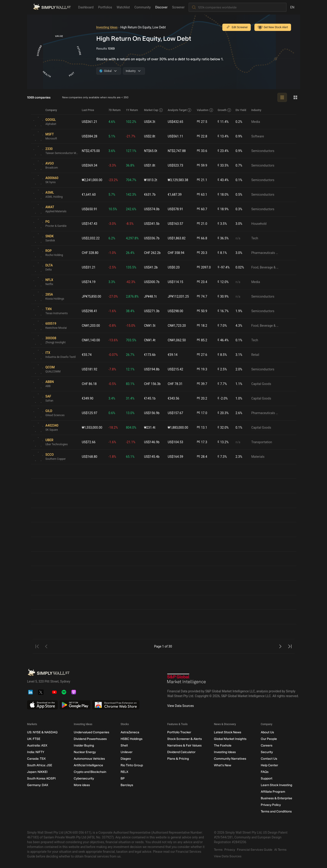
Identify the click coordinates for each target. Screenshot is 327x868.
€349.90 (88, 398)
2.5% (222, 369)
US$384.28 (90, 136)
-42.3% (131, 282)
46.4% (223, 340)
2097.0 (204, 267)
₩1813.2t (151, 180)
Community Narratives (230, 759)
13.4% (223, 136)
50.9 (202, 311)
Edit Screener (236, 27)
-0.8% (112, 326)
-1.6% (112, 311)
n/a (238, 238)
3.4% (112, 398)
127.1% (131, 151)
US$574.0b (152, 209)
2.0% (239, 369)
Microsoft (51, 139)
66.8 (202, 238)
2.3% (239, 457)
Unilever (126, 752)
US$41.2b (151, 267)
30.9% (223, 297)
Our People (269, 739)
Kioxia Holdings (55, 299)
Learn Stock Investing (276, 785)
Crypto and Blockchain (90, 772)
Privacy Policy (271, 805)
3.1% (239, 355)
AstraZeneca (130, 732)
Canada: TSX (36, 759)
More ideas (82, 785)
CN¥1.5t (150, 326)
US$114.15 (176, 282)
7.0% (222, 326)
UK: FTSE (34, 739)
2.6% (239, 413)
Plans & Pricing (178, 759)
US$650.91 (90, 209)
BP (122, 778)
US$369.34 (90, 165)
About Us (267, 732)
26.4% (130, 253)
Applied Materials (56, 212)
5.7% (112, 195)
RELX (124, 772)
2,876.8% (132, 296)
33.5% (223, 166)
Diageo (125, 759)
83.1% (130, 384)
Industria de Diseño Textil (61, 357)
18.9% (223, 209)
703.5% (131, 340)
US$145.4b (152, 457)
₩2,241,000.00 (92, 180)
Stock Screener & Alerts (184, 739)
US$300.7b (152, 282)
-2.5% (112, 267)
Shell (124, 745)
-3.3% (112, 165)
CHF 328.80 (90, 253)
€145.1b (150, 398)
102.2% (131, 122)
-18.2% (113, 428)
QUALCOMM (53, 372)
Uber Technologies (57, 445)
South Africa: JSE (40, 765)
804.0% (131, 428)
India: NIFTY (36, 752)
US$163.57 (176, 224)
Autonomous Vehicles (89, 759)
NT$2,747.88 (177, 151)
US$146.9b (152, 442)
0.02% (240, 267)
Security (267, 752)
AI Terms (280, 850)
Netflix (49, 284)
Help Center (269, 765)
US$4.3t (150, 122)
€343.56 (174, 398)
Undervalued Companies (91, 732)
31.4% (130, 398)
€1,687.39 (175, 195)
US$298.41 (90, 311)
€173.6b (150, 355)
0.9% (239, 136)
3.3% (112, 282)
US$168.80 (90, 457)
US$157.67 (176, 413)
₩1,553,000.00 (92, 428)
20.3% (223, 413)
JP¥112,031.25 (179, 296)
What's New (223, 765)
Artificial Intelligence (88, 765)
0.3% (239, 209)
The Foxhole (223, 745)
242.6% (131, 209)
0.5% (239, 195)
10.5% (113, 209)
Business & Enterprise (276, 798)
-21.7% (131, 136)
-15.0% (131, 326)
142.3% (131, 195)
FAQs (264, 772)
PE (198, 122)
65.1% (130, 457)
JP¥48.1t (151, 296)
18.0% (223, 195)
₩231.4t (150, 428)
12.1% (130, 369)
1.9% (239, 311)
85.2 (202, 340)
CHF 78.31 (175, 384)
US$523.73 (176, 165)
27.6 (202, 355)
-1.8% (112, 457)
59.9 (202, 166)
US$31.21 (89, 267)
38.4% (130, 311)
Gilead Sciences (55, 415)
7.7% (222, 384)
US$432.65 (176, 122)
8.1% (222, 253)
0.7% (239, 165)
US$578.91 (176, 209)
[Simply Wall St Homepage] (52, 7)
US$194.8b (152, 369)
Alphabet (51, 124)
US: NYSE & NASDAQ (42, 732)
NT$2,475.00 (91, 151)
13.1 (202, 428)
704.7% (131, 180)
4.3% (239, 326)
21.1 (202, 180)
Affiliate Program (273, 792)
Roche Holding (54, 255)
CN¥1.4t (150, 340)
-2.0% (223, 399)
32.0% (223, 428)
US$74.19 (89, 282)
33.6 (202, 151)
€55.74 (87, 355)
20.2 (202, 399)
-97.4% (224, 267)
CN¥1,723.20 (177, 326)
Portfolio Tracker (179, 732)
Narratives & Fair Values (184, 745)
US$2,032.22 (91, 238)
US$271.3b (152, 311)
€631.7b (150, 195)
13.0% (130, 413)
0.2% (239, 122)
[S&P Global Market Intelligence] (187, 679)
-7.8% (112, 369)
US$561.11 (176, 136)
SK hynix (51, 182)
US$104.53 (176, 442)
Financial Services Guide (255, 850)
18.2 (202, 326)
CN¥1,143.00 (91, 340)
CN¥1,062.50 (177, 340)
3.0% (239, 224)
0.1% (239, 180)
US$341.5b (152, 224)
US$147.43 (90, 224)
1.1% (239, 384)
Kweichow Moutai (56, 328)
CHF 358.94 (176, 253)
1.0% (239, 398)
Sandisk (50, 241)
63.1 (202, 195)
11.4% (223, 122)
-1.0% (112, 253)
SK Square (52, 430)
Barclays (127, 785)
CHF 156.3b (153, 384)
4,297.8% (132, 238)
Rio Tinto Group (132, 765)
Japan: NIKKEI (37, 772)
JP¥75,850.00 (92, 296)
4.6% (112, 122)
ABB (48, 386)
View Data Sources (181, 706)
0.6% (112, 413)
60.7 (202, 209)
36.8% (130, 165)
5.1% (112, 136)
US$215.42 (176, 369)
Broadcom (52, 168)
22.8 (202, 136)
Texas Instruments (57, 314)
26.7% (130, 355)
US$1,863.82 (177, 238)
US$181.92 (90, 369)
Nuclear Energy (85, 752)
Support (266, 778)
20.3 (202, 253)
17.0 (202, 413)
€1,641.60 (89, 195)
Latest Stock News (228, 732)
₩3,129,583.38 (178, 180)
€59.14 (173, 355)
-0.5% (112, 384)
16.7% (223, 311)
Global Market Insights (230, 739)
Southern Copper (56, 459)
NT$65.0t (151, 151)
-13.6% (113, 340)
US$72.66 (89, 442)
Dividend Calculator (181, 752)
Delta (49, 270)
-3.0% (112, 224)
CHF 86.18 (89, 384)
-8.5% (130, 224)
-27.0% (113, 296)
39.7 (202, 384)
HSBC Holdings (131, 739)
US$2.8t (150, 136)
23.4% (223, 151)
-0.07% (113, 355)
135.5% (131, 267)
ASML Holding (54, 197)
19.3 (202, 369)
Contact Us (269, 759)
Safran (49, 401)
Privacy (230, 850)
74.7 (202, 297)
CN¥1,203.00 (91, 326)
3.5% (222, 224)
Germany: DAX (38, 785)
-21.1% (131, 442)
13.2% (223, 442)
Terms (218, 850)
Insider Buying (84, 745)
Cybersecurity (84, 778)
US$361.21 (90, 122)
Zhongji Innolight (56, 343)
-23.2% (113, 180)
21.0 (202, 224)
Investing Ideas (107, 27)
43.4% (223, 180)
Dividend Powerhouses (90, 739)
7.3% (222, 457)
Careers (266, 745)
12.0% (223, 282)
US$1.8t (150, 165)
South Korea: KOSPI (41, 778)
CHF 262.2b (153, 253)
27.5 (202, 122)
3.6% (112, 151)
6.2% (112, 238)
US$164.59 (176, 457)
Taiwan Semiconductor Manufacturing (62, 153)
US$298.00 (176, 311)
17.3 (202, 442)
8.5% (222, 355)
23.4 (202, 282)
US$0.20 (174, 267)
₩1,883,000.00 (178, 428)
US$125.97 (90, 413)
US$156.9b (152, 413)
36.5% (223, 238)
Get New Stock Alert (273, 27)
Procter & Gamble (56, 226)
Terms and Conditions (276, 811)
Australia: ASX (37, 745)
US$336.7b (152, 238)
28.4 (202, 457)
